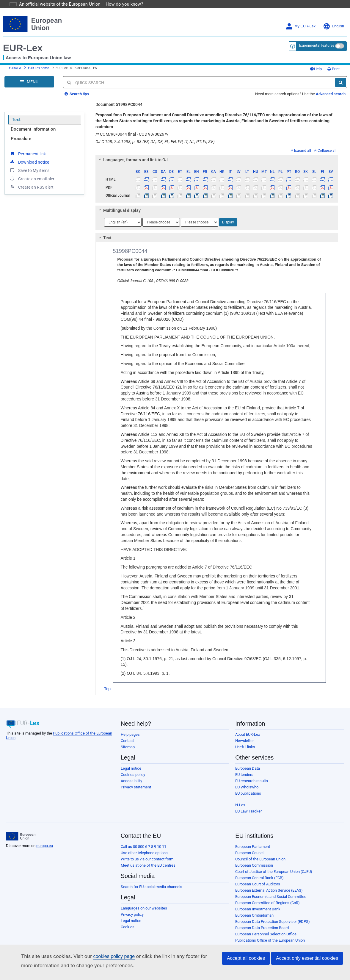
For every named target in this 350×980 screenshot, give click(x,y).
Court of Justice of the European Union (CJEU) (274, 863)
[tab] (217, 151)
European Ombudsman (254, 907)
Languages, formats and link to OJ (132, 151)
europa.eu (45, 837)
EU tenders (244, 766)
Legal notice (131, 760)
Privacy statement (136, 779)
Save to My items (29, 162)
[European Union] (21, 828)
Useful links (245, 739)
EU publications (248, 785)
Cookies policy (133, 766)
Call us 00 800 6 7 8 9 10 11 (143, 838)
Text (16, 111)
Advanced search (331, 86)
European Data (248, 760)
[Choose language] (123, 214)
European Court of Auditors (258, 876)
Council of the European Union (260, 851)
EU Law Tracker (248, 803)
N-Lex (240, 797)
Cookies (128, 919)
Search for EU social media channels (152, 878)
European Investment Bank (258, 901)
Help (316, 61)
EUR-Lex (23, 40)
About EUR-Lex (248, 726)
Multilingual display (119, 202)
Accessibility (131, 772)
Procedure (21, 130)
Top (107, 680)
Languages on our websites (144, 900)
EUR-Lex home (39, 60)
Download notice (29, 154)
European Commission (254, 857)
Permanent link (28, 145)
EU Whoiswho (247, 779)
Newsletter (244, 732)
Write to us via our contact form (147, 851)
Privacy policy (132, 906)
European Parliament (253, 838)
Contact (127, 732)
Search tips (77, 86)
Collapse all (325, 142)
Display (228, 214)
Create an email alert (33, 170)
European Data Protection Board (262, 919)
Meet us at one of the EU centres (148, 857)
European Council (250, 844)
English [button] (333, 18)
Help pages (130, 726)
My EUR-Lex (300, 18)
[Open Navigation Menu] (29, 73)
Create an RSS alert (31, 179)
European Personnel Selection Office (266, 926)
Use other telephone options (144, 844)
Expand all (301, 142)
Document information (33, 121)
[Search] (341, 74)
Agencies (243, 938)
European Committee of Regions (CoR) (267, 894)
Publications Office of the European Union (270, 932)
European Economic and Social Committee (271, 888)
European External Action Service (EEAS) (269, 882)
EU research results (252, 772)
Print (333, 61)
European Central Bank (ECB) (259, 869)
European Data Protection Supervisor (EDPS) (273, 913)
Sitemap (128, 739)
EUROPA (15, 60)
